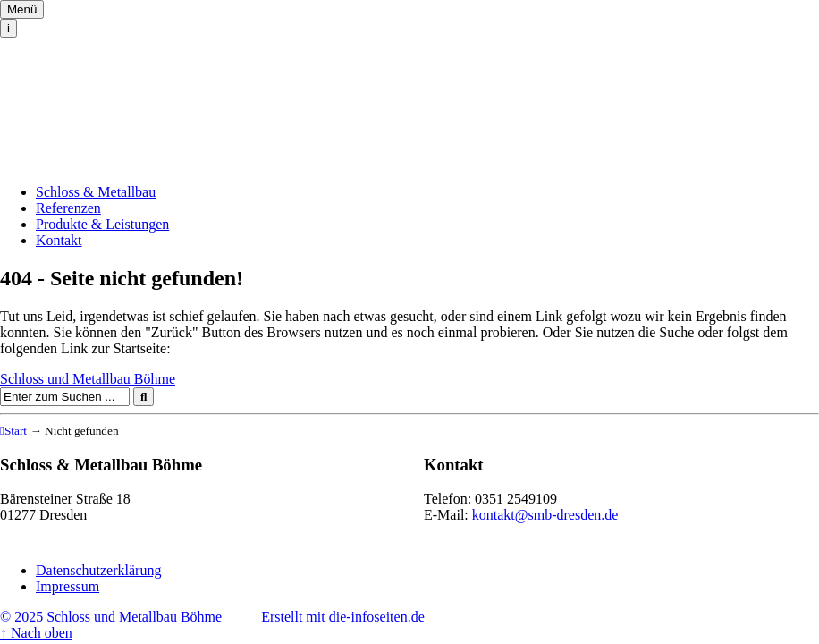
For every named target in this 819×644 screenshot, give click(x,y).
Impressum (68, 586)
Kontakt (59, 240)
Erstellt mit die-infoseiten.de (343, 617)
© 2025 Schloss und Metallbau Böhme (113, 617)
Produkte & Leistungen (102, 224)
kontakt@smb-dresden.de (545, 515)
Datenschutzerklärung (98, 570)
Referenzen (68, 208)
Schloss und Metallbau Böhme (88, 88)
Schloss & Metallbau (96, 192)
